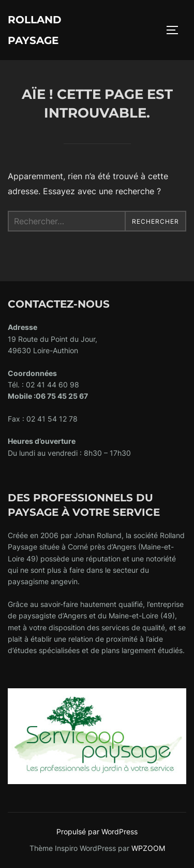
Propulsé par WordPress (97, 831)
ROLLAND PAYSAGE (35, 30)
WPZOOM (148, 848)
